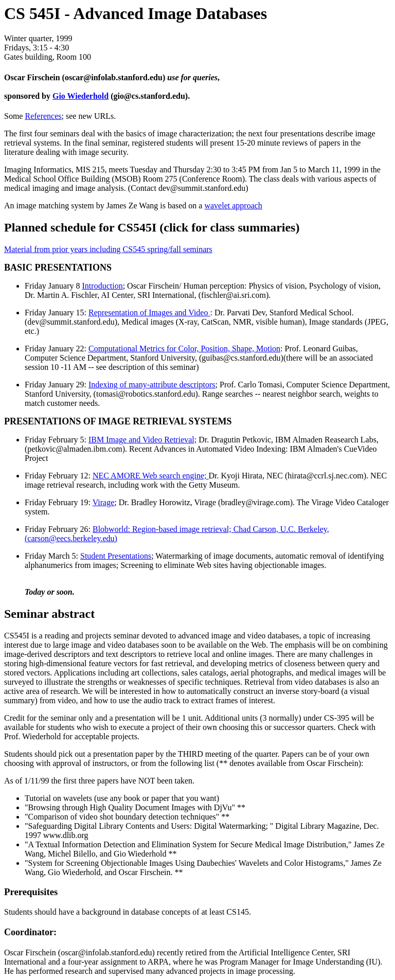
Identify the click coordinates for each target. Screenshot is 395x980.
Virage (104, 502)
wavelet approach (233, 206)
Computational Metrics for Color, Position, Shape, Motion (184, 349)
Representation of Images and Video (149, 313)
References (43, 116)
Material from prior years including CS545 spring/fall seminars (108, 249)
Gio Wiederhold (80, 96)
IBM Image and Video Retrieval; (142, 440)
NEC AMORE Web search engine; (150, 476)
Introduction (103, 286)
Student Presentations (116, 556)
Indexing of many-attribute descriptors (152, 385)
